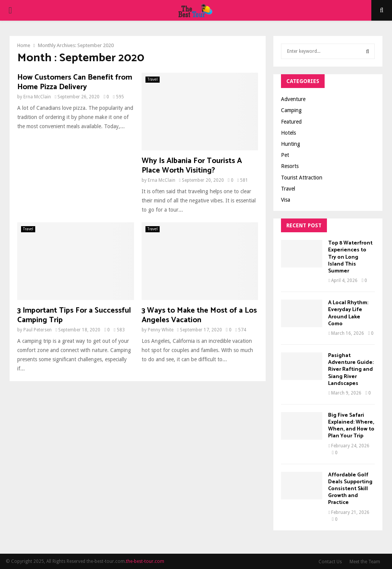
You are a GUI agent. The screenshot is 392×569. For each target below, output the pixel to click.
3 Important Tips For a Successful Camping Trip (74, 315)
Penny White (161, 330)
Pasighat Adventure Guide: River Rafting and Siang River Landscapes (351, 370)
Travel (153, 79)
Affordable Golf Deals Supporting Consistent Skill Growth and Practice (350, 489)
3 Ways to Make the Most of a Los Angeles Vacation (199, 315)
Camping (291, 110)
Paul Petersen (38, 330)
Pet (285, 155)
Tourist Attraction (302, 178)
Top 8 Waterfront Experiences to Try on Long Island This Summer (350, 257)
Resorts (290, 166)
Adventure (293, 99)
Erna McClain (37, 97)
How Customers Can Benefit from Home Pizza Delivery (75, 82)
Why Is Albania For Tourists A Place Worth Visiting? (192, 166)
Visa (286, 200)
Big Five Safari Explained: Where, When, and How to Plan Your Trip (351, 426)
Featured (291, 122)
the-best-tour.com (145, 561)
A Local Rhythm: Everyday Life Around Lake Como (348, 313)
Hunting (291, 144)
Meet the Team (365, 562)
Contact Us (330, 562)
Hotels (288, 133)
